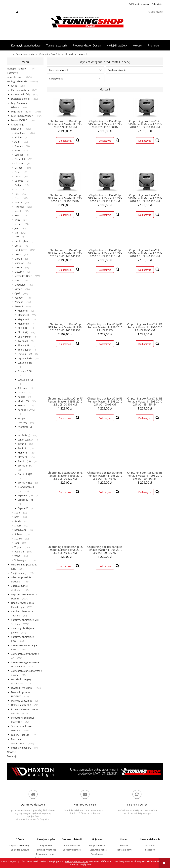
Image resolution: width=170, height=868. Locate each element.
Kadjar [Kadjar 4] (21, 397)
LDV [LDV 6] (17, 237)
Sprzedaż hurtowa (20, 850)
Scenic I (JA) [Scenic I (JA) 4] (24, 461)
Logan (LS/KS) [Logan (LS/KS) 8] (25, 440)
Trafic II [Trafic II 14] (22, 444)
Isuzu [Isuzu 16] (17, 215)
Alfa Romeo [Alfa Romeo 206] (21, 133)
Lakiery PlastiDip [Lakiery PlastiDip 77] (20, 735)
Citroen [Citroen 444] (19, 168)
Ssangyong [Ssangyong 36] (20, 530)
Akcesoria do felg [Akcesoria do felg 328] (21, 94)
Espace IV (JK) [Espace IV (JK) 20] (25, 500)
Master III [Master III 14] (23, 457)
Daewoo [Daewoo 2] (19, 181)
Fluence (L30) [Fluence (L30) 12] (25, 371)
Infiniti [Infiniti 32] (18, 211)
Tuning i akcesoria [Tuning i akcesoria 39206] (17, 81)
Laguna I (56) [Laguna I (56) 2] (25, 354)
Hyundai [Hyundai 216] (19, 207)
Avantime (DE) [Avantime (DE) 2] (25, 427)
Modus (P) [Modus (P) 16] (23, 401)
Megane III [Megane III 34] (24, 319)
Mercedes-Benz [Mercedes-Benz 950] (23, 276)
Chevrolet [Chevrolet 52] (20, 159)
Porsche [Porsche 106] (19, 302)
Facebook (150, 850)
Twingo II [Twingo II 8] (23, 341)
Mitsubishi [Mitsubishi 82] (20, 285)
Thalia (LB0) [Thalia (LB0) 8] (24, 350)
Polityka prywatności (46, 850)
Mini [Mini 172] (17, 280)
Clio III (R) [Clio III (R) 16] (23, 332)
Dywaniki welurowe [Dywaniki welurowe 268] (22, 688)
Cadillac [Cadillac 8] (19, 155)
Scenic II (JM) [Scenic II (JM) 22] (25, 466)
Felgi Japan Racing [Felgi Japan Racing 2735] (21, 112)
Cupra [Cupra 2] (18, 172)
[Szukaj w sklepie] (11, 12)
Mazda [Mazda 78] (18, 267)
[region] (85, 772)
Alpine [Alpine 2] (18, 137)
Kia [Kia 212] (16, 233)
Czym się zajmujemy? (20, 846)
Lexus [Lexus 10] (18, 254)
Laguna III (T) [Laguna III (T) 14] (25, 363)
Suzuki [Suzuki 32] (18, 539)
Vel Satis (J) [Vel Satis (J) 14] (24, 435)
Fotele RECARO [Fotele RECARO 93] (19, 120)
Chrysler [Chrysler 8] (19, 163)
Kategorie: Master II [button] (59, 70)
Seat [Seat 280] (17, 517)
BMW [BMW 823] (17, 150)
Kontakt (124, 846)
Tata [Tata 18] (17, 543)
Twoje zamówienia (98, 846)
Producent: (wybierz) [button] (118, 70)
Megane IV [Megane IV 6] (24, 324)
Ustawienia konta (98, 850)
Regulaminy (46, 846)
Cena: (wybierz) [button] (57, 79)
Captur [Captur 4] (22, 392)
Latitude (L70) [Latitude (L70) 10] (25, 380)
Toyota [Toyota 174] (18, 547)
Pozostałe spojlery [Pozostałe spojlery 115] (21, 748)
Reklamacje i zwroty (46, 854)
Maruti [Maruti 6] (18, 259)
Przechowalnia (98, 854)
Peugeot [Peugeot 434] (19, 298)
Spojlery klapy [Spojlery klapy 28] (19, 573)
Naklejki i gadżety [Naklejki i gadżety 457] (17, 69)
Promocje (12, 756)
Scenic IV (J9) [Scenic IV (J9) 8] (25, 483)
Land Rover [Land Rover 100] (21, 250)
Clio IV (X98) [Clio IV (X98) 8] (24, 337)
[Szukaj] (17, 12)
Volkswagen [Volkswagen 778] (21, 560)
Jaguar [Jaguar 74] (18, 224)
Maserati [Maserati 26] (19, 263)
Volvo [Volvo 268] (17, 556)
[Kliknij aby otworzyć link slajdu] (85, 772)
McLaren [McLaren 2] (19, 272)
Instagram (150, 846)
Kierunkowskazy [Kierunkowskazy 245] (20, 90)
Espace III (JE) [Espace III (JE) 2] (25, 495)
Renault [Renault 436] (19, 306)
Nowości (12, 752)
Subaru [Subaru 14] (19, 534)
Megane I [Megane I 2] (23, 311)
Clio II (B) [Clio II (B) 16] (23, 328)
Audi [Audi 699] (17, 142)
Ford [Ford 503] (17, 198)
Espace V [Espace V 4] (23, 508)
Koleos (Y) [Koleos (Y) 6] (23, 405)
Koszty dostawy (72, 846)
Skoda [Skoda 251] (18, 521)
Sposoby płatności (72, 850)
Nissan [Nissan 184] (18, 289)
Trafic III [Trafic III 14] (22, 448)
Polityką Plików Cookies (77, 861)
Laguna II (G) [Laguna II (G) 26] (25, 358)
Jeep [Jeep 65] (17, 228)
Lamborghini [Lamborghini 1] (21, 241)
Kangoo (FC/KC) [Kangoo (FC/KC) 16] (26, 410)
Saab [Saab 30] (17, 513)
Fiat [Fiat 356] (16, 194)
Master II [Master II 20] (23, 453)
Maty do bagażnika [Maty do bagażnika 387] (22, 701)
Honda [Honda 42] (18, 202)
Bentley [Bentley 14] (19, 146)
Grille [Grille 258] (14, 86)
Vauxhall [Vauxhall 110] (19, 552)
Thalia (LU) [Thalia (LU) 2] (24, 345)
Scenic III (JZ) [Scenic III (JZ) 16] (25, 474)
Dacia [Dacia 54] (18, 176)
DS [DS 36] (16, 189)
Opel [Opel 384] (17, 293)
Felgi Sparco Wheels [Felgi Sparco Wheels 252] (22, 116)
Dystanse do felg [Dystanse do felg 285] (20, 99)
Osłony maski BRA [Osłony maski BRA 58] (21, 705)
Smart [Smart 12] (18, 526)
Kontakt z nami (124, 850)
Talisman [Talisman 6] (23, 388)
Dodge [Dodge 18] (18, 185)
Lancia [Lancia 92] (18, 246)
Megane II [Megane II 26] (23, 315)
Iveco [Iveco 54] (17, 220)
